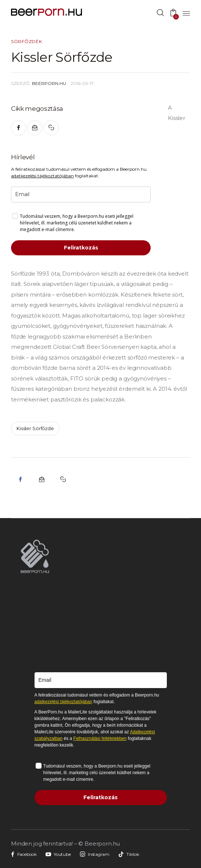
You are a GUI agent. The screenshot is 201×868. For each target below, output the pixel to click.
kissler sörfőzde (35, 428)
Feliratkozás (81, 248)
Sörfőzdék (26, 42)
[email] (81, 194)
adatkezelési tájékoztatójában (42, 176)
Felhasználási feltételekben (100, 738)
